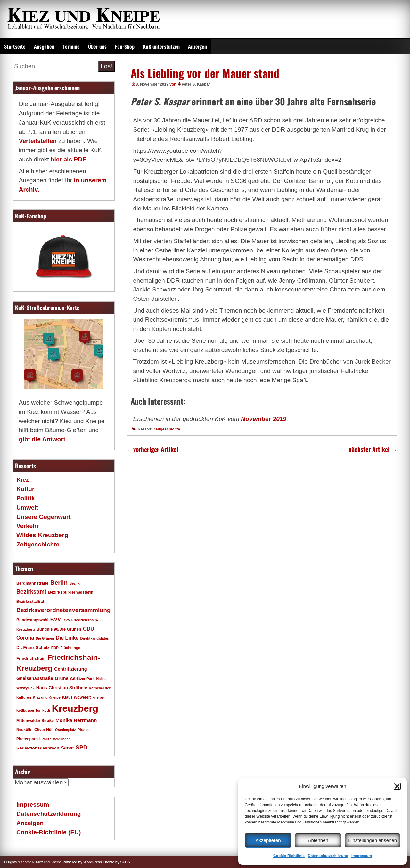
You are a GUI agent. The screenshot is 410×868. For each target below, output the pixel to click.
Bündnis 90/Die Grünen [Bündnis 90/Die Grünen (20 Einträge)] (59, 629)
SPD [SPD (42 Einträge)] (82, 748)
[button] (397, 786)
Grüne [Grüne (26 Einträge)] (62, 678)
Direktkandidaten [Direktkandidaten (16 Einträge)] (95, 638)
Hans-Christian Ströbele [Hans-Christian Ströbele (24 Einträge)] (62, 688)
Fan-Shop (125, 46)
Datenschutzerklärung (328, 856)
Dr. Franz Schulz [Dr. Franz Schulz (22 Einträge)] (33, 647)
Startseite (15, 46)
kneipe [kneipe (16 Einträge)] (98, 697)
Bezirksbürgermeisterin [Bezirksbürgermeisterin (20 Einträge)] (71, 592)
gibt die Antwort (42, 439)
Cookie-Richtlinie (289, 856)
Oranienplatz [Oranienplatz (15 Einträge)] (66, 730)
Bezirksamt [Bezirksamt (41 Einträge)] (31, 592)
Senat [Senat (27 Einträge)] (67, 748)
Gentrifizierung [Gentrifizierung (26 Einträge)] (71, 669)
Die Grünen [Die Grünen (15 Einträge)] (45, 638)
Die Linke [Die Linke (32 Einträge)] (67, 638)
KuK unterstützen (161, 46)
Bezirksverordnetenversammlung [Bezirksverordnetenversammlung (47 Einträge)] (63, 610)
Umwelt (27, 508)
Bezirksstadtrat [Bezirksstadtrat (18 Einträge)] (30, 602)
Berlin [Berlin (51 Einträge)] (59, 582)
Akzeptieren (268, 840)
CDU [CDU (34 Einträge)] (89, 629)
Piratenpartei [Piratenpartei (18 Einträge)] (28, 739)
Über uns (97, 46)
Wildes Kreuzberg (42, 535)
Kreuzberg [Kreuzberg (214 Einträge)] (75, 708)
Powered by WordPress (82, 862)
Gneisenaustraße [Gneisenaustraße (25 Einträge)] (35, 678)
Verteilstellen (38, 141)
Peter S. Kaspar (196, 84)
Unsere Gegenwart (44, 517)
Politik (26, 498)
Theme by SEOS (116, 862)
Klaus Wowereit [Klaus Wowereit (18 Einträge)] (76, 697)
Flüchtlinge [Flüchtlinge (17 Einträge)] (70, 647)
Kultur (25, 489)
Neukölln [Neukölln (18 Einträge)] (25, 730)
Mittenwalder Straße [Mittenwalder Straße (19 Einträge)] (35, 721)
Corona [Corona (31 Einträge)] (25, 638)
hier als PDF (68, 159)
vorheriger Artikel (153, 449)
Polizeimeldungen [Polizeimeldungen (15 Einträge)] (56, 739)
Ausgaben (44, 46)
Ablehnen (318, 840)
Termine (71, 46)
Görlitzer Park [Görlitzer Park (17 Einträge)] (82, 679)
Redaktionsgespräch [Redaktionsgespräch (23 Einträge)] (38, 748)
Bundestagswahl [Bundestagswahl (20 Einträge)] (32, 620)
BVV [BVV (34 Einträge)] (56, 619)
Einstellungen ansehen (373, 840)
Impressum (362, 856)
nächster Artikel (373, 449)
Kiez (23, 480)
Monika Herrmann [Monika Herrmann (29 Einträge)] (76, 720)
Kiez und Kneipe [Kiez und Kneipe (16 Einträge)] (47, 697)
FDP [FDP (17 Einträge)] (55, 647)
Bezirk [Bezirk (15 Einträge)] (75, 583)
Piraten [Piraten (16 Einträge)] (84, 730)
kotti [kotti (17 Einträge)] (46, 710)
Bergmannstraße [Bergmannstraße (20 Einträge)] (32, 583)
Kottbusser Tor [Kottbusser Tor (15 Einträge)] (29, 710)
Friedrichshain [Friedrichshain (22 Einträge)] (31, 658)
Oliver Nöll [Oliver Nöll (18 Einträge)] (44, 730)
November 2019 (264, 419)
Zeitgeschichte (167, 429)
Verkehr (28, 526)
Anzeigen (197, 46)
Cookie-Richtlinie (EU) (49, 832)
